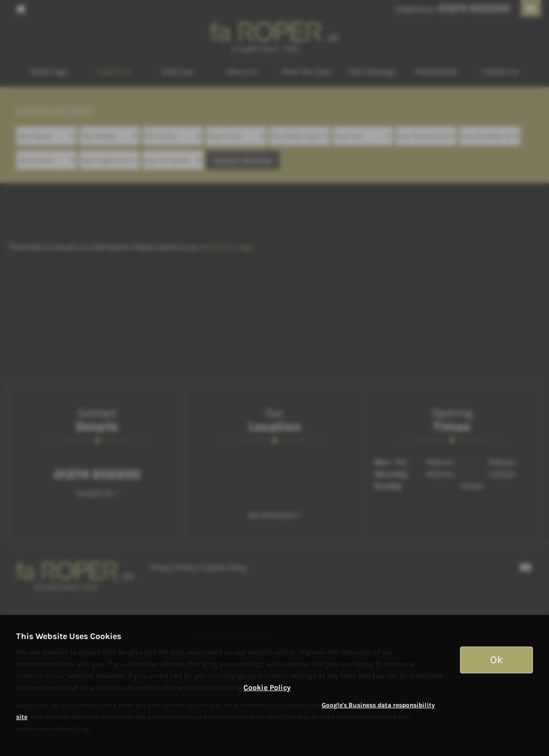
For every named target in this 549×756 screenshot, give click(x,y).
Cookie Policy (267, 688)
